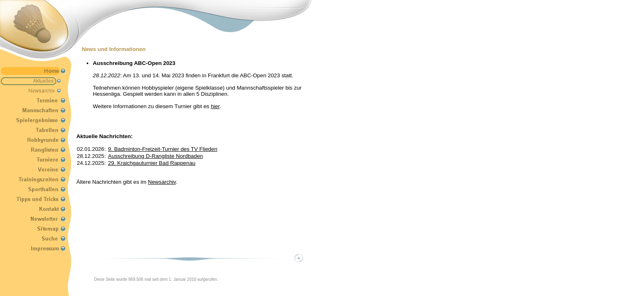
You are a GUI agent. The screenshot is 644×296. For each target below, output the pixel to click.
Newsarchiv (162, 182)
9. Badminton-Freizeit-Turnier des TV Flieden (163, 149)
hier (215, 106)
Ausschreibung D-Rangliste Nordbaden (155, 156)
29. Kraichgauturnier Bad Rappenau (152, 163)
